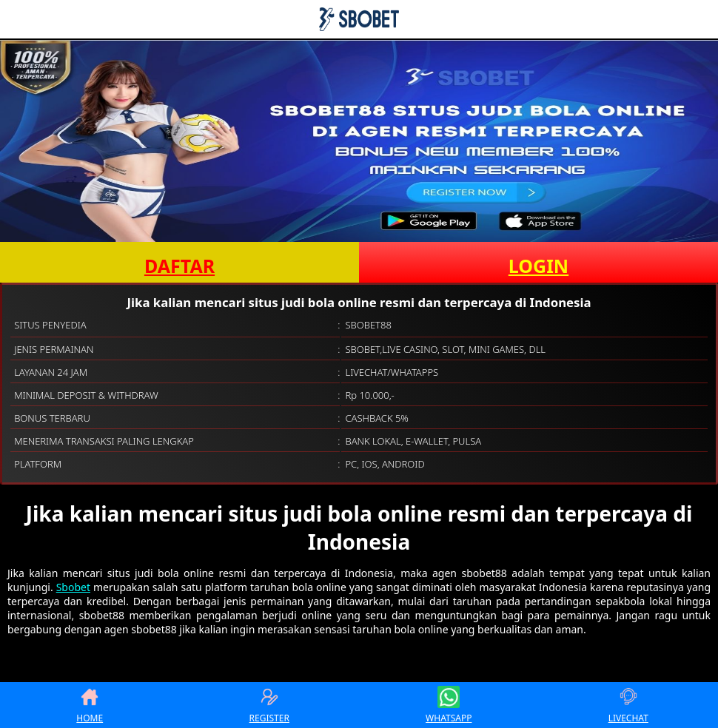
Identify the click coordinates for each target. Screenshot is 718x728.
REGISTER (269, 705)
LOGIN (538, 266)
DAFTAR (179, 266)
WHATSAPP (449, 705)
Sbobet (73, 587)
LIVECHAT (628, 705)
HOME (90, 705)
